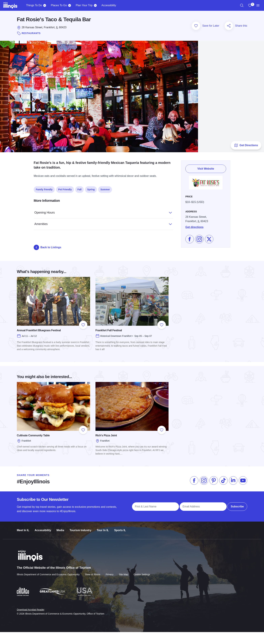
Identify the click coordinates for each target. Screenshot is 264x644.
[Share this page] (229, 26)
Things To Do (34, 5)
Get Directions (246, 145)
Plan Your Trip (84, 5)
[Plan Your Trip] (95, 5)
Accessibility (109, 5)
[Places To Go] (70, 5)
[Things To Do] (45, 5)
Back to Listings (47, 247)
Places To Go (59, 5)
